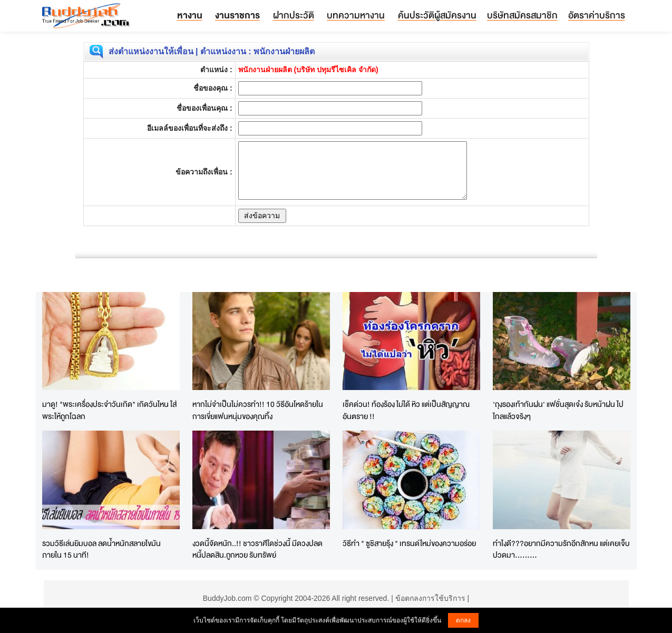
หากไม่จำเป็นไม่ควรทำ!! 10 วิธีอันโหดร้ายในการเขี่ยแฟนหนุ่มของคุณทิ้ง (258, 410)
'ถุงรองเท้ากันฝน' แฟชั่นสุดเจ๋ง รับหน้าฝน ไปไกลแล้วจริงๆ (558, 410)
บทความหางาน (356, 15)
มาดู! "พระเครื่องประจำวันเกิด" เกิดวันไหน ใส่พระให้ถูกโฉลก (109, 410)
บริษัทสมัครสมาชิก (522, 15)
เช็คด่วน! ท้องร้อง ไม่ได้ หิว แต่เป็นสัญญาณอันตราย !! (406, 410)
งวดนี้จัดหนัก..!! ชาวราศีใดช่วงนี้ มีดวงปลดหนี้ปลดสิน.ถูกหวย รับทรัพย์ (257, 549)
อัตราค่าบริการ (597, 15)
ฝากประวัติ (294, 15)
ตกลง (463, 620)
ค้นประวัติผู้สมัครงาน (437, 15)
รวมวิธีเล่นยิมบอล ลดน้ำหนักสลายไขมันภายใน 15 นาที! (101, 549)
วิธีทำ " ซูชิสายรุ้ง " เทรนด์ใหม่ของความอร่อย (409, 543)
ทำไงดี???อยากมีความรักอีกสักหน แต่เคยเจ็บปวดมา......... (561, 549)
